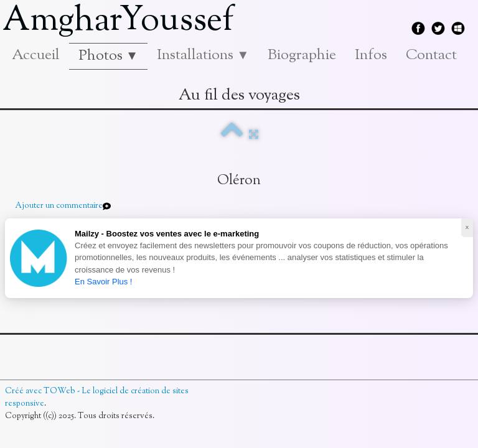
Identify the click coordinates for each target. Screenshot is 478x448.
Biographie (302, 55)
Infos (371, 55)
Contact (431, 55)
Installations (203, 55)
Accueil (36, 55)
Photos (108, 56)
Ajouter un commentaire (59, 206)
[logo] (123, 22)
